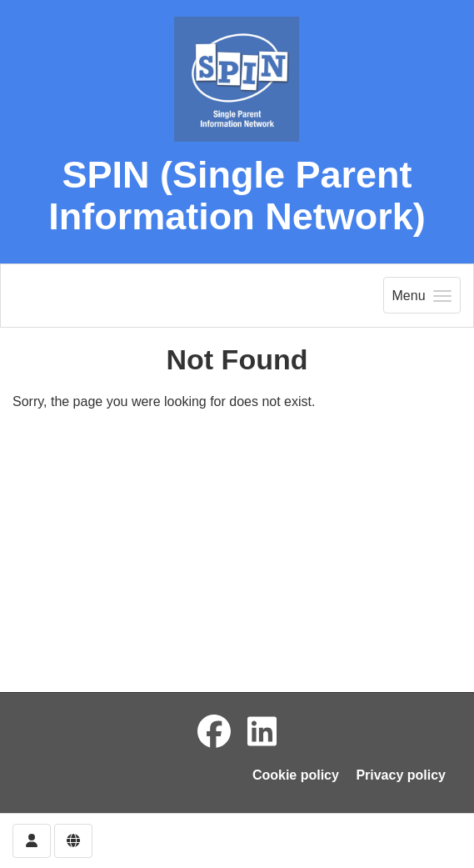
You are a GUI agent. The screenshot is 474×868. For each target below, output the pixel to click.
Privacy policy (401, 775)
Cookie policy (296, 775)
